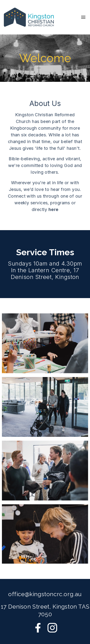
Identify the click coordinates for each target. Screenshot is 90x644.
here (54, 209)
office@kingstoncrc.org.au (45, 594)
